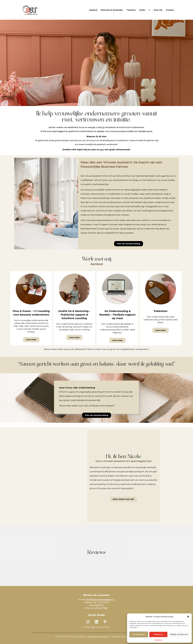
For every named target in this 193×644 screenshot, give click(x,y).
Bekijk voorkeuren (179, 634)
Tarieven (131, 10)
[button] (188, 617)
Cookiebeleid (158, 640)
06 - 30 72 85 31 (101, 602)
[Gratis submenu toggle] (149, 10)
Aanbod (93, 10)
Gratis (142, 10)
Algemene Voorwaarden (98, 637)
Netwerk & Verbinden (112, 10)
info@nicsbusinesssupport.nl (100, 600)
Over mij (158, 10)
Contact (170, 10)
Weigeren (158, 634)
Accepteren (139, 634)
